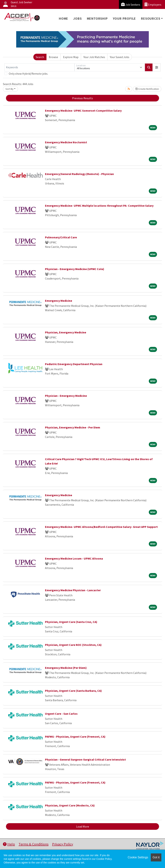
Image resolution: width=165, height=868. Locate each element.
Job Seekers (131, 4)
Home (63, 18)
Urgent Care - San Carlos (61, 714)
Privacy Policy (63, 844)
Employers (153, 4)
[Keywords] (39, 67)
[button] (157, 67)
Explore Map (71, 57)
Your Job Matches (94, 57)
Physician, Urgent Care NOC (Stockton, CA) (73, 645)
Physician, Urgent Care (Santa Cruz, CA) (71, 622)
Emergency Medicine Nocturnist (66, 142)
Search (40, 57)
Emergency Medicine (59, 301)
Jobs (77, 18)
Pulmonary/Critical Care (61, 237)
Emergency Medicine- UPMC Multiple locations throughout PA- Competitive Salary (99, 206)
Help (9, 844)
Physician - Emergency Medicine (66, 396)
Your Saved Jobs (120, 57)
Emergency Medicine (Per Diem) (66, 668)
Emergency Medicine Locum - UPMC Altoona (74, 558)
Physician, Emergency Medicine (66, 332)
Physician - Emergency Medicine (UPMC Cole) (75, 269)
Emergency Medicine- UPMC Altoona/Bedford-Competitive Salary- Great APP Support (101, 527)
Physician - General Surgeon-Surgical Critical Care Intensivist (85, 759)
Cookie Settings (138, 857)
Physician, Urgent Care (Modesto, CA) (70, 805)
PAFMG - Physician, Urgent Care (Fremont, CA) (75, 737)
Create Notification (147, 89)
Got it (156, 857)
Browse (53, 57)
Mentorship (97, 18)
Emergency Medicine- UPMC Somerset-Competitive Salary (83, 111)
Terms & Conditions (34, 844)
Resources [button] (151, 18)
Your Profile (124, 18)
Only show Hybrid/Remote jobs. (28, 74)
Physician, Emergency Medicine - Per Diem (73, 427)
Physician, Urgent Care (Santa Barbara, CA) (73, 691)
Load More (83, 826)
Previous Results (82, 98)
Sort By (9, 89)
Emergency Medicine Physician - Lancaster (73, 590)
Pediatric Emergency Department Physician (74, 364)
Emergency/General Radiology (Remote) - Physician (79, 174)
